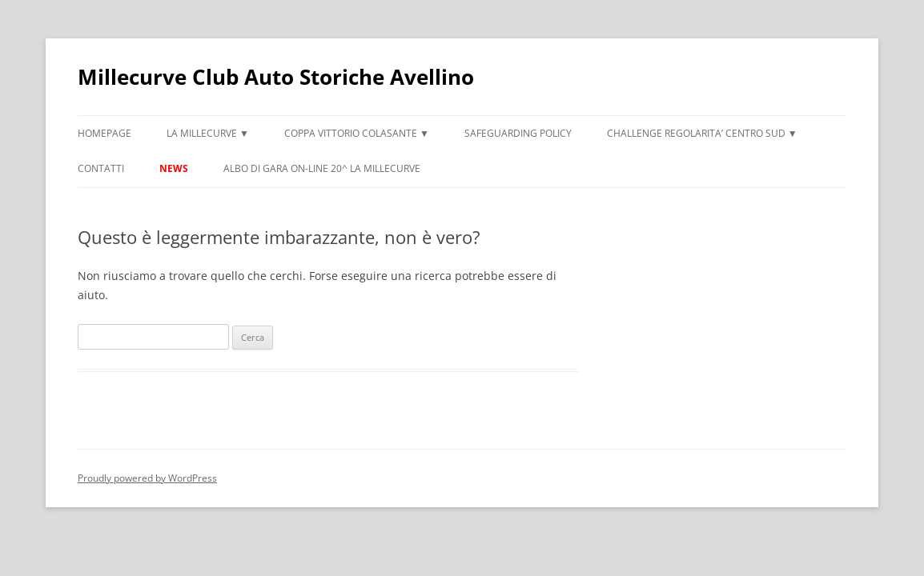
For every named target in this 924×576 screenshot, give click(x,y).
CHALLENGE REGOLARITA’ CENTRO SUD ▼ (702, 133)
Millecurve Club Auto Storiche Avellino (276, 77)
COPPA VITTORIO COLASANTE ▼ (357, 133)
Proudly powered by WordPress (147, 478)
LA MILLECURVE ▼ (208, 133)
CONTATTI (101, 168)
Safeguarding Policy (518, 133)
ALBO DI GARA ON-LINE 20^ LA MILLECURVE (322, 168)
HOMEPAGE (104, 133)
